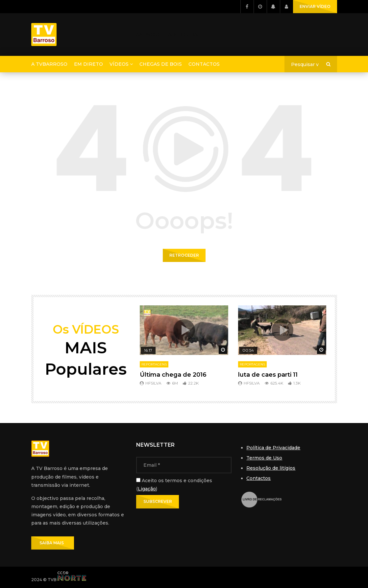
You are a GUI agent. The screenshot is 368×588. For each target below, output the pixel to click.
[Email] (184, 465)
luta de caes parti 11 (268, 375)
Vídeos (119, 64)
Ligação (147, 489)
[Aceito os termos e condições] (138, 480)
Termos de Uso (264, 458)
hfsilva (153, 383)
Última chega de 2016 (173, 375)
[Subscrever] (158, 502)
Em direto (88, 64)
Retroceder (184, 255)
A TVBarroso (49, 64)
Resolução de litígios (271, 468)
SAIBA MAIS (53, 543)
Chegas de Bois (161, 64)
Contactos (204, 64)
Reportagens (154, 364)
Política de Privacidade (273, 448)
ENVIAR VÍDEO (315, 6)
